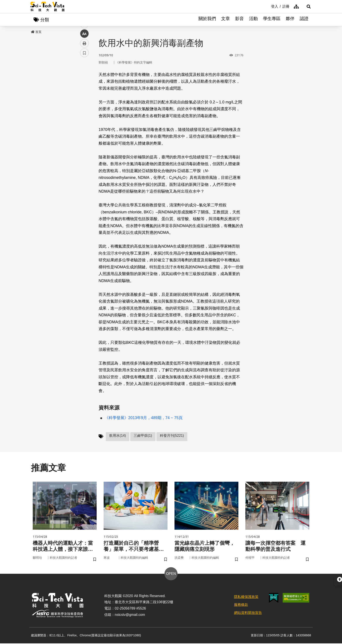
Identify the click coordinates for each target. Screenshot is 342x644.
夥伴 (290, 20)
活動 (253, 20)
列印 (84, 122)
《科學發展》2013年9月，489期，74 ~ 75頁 (144, 418)
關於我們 (207, 20)
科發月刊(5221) (172, 436)
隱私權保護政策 (246, 597)
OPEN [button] (171, 574)
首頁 (36, 32)
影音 (239, 20)
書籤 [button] (84, 131)
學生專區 (272, 20)
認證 (304, 20)
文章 (226, 20)
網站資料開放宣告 (248, 613)
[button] (306, 7)
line (83, 103)
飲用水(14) (118, 436)
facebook (85, 83)
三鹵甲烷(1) (143, 436)
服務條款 (241, 605)
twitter (85, 93)
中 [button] (84, 112)
